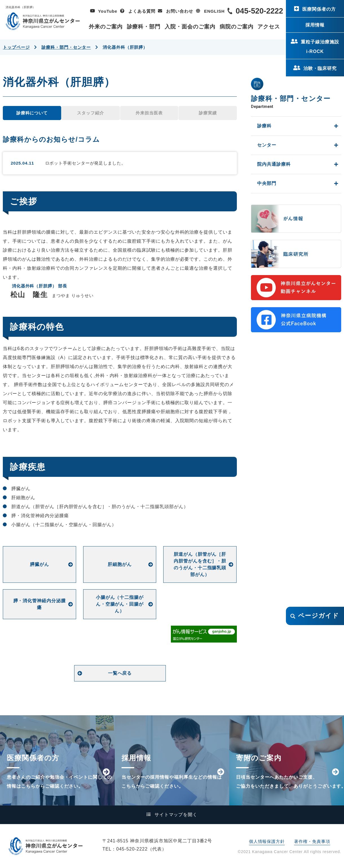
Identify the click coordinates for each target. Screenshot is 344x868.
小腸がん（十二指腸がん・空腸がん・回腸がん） (120, 604)
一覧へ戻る (120, 673)
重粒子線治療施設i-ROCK (320, 47)
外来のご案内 (106, 27)
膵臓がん (39, 564)
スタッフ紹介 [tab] (90, 113)
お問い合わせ (179, 11)
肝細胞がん (120, 564)
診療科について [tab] (32, 113)
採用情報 (315, 25)
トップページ (16, 47)
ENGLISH (214, 11)
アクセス (269, 27)
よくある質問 (142, 11)
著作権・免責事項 (312, 841)
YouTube (108, 11)
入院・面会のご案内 (190, 27)
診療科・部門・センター (66, 47)
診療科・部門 (144, 27)
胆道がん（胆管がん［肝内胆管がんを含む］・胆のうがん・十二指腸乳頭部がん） (200, 564)
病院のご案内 (237, 27)
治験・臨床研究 (320, 68)
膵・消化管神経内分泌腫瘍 (40, 604)
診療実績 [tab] (208, 113)
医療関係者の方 (319, 9)
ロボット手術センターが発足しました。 (85, 163)
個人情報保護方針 (267, 841)
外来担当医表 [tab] (149, 113)
